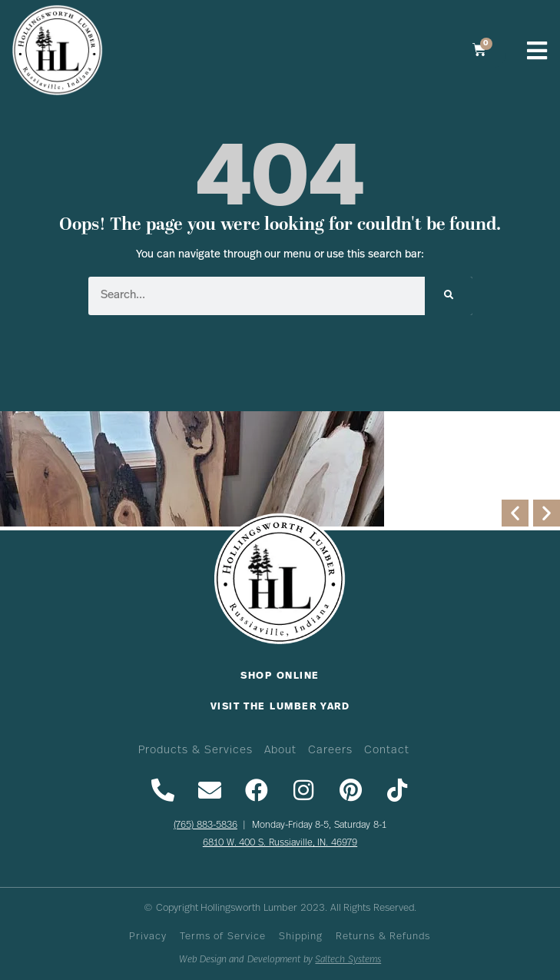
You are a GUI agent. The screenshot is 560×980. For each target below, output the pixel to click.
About (280, 751)
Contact (387, 751)
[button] (515, 513)
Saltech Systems (348, 960)
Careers (330, 751)
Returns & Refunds (383, 937)
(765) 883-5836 (205, 826)
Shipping (301, 937)
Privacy (148, 937)
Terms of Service (223, 937)
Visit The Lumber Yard (280, 707)
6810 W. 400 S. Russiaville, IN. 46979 (280, 843)
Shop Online (280, 676)
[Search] (449, 296)
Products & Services (195, 751)
